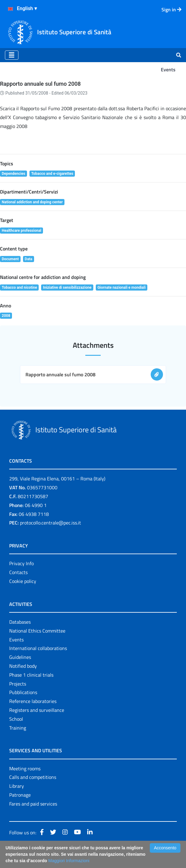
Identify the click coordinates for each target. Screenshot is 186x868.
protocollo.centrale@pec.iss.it (50, 523)
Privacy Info (21, 563)
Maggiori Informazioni (69, 861)
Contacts (18, 572)
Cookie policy (23, 581)
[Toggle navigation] (12, 55)
